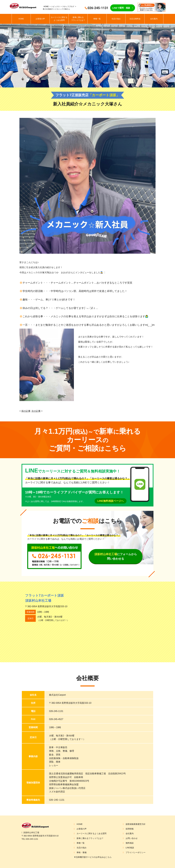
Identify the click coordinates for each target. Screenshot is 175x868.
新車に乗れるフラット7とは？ (78, 19)
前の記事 (26, 411)
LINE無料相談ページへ (111, 501)
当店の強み (116, 19)
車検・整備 (82, 852)
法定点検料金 (135, 19)
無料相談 (130, 843)
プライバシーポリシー (136, 852)
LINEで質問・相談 (121, 8)
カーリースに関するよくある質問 (59, 19)
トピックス (55, 7)
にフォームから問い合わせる (116, 556)
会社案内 (154, 19)
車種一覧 (97, 19)
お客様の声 (40, 19)
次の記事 (36, 411)
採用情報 (130, 829)
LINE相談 (130, 848)
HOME (46, 7)
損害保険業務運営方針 (136, 824)
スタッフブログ (68, 7)
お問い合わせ (132, 838)
